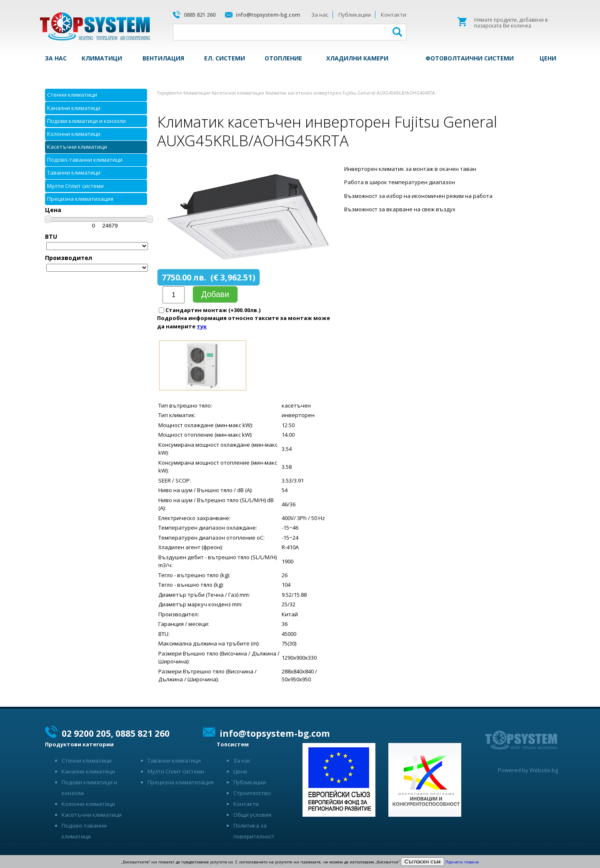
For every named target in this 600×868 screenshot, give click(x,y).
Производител (69, 258)
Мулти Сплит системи (75, 186)
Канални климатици (74, 108)
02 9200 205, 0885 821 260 (116, 733)
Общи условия (252, 815)
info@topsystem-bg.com (268, 15)
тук (202, 326)
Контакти (394, 15)
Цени (548, 58)
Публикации (355, 15)
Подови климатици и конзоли (86, 121)
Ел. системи (225, 58)
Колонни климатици (74, 134)
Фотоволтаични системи (470, 58)
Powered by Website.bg (528, 770)
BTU (51, 236)
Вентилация (163, 58)
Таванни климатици (74, 173)
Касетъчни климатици (77, 147)
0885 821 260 (200, 15)
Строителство (252, 793)
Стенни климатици (72, 95)
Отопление (283, 58)
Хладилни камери (357, 58)
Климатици (102, 58)
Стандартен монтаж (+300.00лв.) (213, 310)
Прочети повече (462, 862)
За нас (320, 15)
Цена (53, 210)
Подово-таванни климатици (85, 160)
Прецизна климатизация (80, 199)
